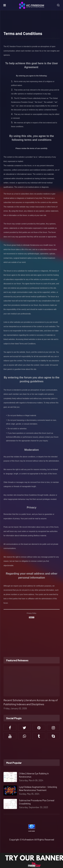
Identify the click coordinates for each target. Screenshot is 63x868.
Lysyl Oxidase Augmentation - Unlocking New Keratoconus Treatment (38, 789)
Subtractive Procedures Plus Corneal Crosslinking (37, 802)
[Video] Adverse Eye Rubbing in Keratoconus (34, 775)
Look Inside (32, 831)
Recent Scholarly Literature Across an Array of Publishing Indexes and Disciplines (31, 702)
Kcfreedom (28, 839)
